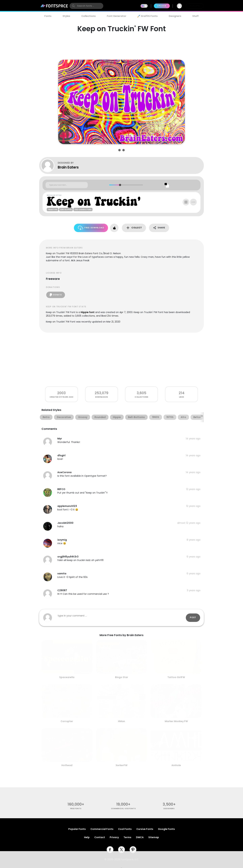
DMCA (140, 837)
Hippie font (88, 312)
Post (193, 617)
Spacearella (67, 677)
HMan (122, 721)
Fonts (48, 16)
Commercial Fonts (102, 829)
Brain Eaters (68, 167)
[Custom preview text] (67, 185)
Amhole (176, 765)
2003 (61, 393)
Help (87, 837)
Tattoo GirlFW (176, 677)
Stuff (195, 16)
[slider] (120, 185)
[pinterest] (133, 850)
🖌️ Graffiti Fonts (147, 16)
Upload (162, 6)
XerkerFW (122, 765)
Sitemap (154, 837)
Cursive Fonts (145, 829)
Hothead (67, 765)
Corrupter (67, 721)
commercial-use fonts (123, 809)
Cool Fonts (125, 829)
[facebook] (110, 850)
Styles (66, 16)
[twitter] (122, 850)
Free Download (91, 228)
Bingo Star (122, 677)
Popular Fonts (77, 829)
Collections (89, 16)
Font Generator (117, 16)
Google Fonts (166, 829)
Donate (56, 295)
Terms (127, 837)
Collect (134, 228)
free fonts (76, 809)
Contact (100, 837)
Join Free (195, 6)
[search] (86, 6)
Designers (175, 16)
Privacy (114, 837)
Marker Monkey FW (176, 721)
